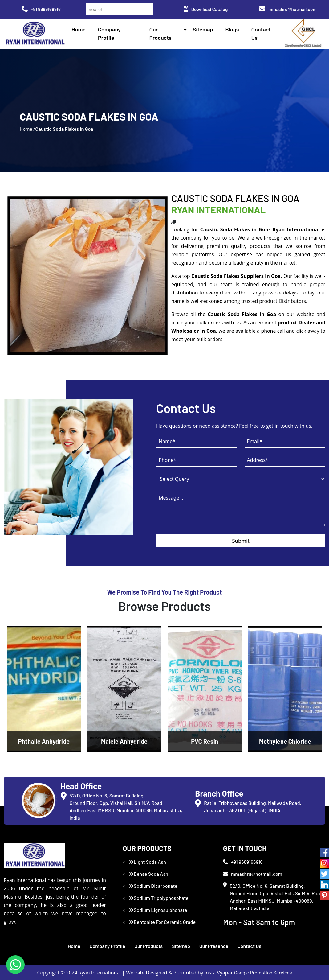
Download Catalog (206, 9)
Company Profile (108, 946)
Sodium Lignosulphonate (158, 910)
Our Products (148, 946)
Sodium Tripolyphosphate (159, 898)
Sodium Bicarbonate (153, 886)
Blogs (232, 29)
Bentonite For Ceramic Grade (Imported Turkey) (162, 926)
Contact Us (249, 946)
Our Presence (214, 946)
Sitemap (203, 29)
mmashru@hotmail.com (288, 9)
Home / (27, 129)
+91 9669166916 (41, 9)
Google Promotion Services (263, 972)
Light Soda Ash (147, 862)
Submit (241, 541)
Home (79, 29)
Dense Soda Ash (148, 874)
